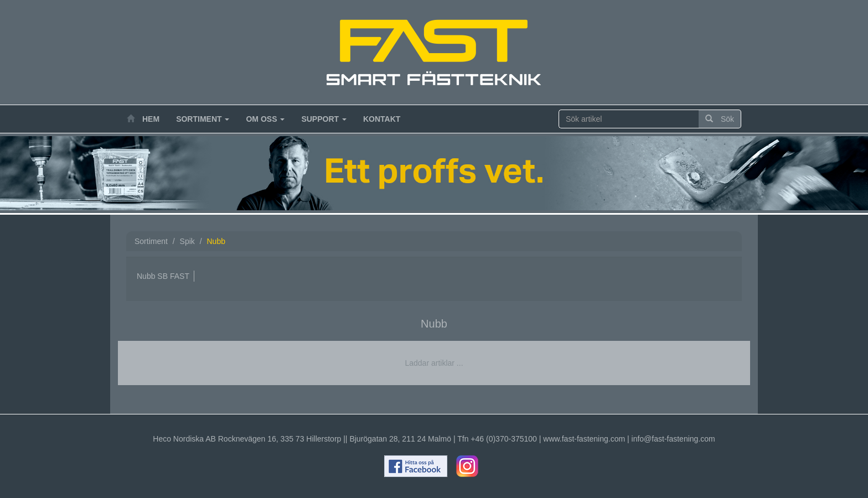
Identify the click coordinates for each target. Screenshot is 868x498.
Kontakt (382, 119)
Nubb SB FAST (163, 276)
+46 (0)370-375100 (504, 439)
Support (324, 119)
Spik (187, 241)
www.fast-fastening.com (584, 439)
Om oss (265, 119)
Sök (720, 119)
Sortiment (203, 119)
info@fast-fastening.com (673, 439)
